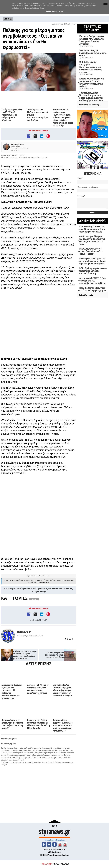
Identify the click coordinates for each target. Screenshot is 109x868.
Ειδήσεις (28, 589)
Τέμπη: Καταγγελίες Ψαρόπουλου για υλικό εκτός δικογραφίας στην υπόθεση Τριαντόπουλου (91, 97)
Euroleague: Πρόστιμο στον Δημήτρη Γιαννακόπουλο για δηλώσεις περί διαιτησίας (93, 261)
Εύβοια (43, 589)
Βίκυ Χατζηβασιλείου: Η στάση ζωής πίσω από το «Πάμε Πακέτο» (91, 251)
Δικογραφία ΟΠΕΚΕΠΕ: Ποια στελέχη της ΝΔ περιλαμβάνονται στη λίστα (93, 281)
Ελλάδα (55, 589)
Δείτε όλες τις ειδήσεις (90, 105)
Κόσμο (69, 589)
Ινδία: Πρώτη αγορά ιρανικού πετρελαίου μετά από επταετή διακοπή (93, 271)
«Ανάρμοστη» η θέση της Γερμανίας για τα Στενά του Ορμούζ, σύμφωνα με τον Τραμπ (92, 240)
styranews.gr (40, 591)
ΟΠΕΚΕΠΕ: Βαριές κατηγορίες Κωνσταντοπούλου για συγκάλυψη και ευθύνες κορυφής (91, 67)
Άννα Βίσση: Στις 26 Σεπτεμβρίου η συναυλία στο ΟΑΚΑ (93, 53)
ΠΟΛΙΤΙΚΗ (34, 599)
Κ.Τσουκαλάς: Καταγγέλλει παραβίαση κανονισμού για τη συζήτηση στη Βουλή (92, 229)
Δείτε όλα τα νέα (87, 295)
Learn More (51, 12)
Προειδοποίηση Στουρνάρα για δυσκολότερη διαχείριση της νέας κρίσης (93, 291)
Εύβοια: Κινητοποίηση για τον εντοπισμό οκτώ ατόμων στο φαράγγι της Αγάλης (91, 83)
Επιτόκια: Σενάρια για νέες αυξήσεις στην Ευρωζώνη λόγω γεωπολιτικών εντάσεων (92, 40)
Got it (61, 12)
